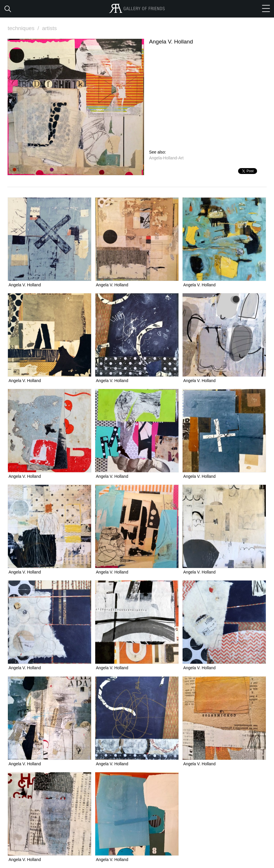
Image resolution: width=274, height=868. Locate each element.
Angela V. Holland (25, 285)
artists (50, 28)
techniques (24, 28)
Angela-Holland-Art (166, 158)
